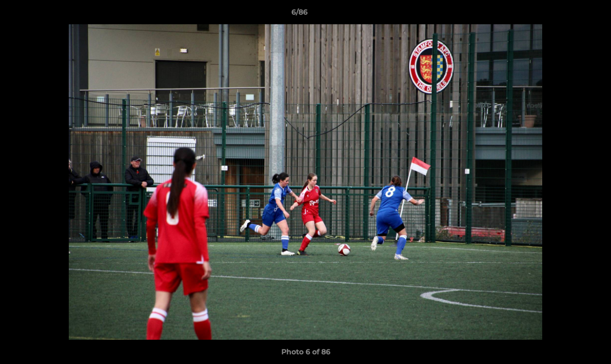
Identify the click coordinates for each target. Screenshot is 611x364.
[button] (569, 15)
